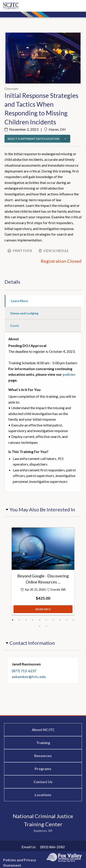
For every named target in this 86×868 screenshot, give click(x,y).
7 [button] (53, 620)
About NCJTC (43, 730)
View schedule (56, 251)
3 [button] (26, 620)
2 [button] (19, 620)
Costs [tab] (15, 326)
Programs (43, 769)
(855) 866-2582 (52, 847)
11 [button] (40, 626)
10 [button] (73, 620)
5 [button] (40, 620)
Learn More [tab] (19, 301)
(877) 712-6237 (24, 671)
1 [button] (13, 620)
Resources (43, 756)
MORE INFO (43, 610)
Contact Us (43, 782)
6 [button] (46, 620)
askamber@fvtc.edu (29, 677)
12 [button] (46, 626)
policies (69, 374)
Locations (43, 795)
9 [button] (67, 620)
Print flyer (22, 251)
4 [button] (33, 620)
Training (43, 743)
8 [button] (60, 620)
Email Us (29, 847)
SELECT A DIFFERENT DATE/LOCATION (33, 139)
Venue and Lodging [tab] (24, 313)
